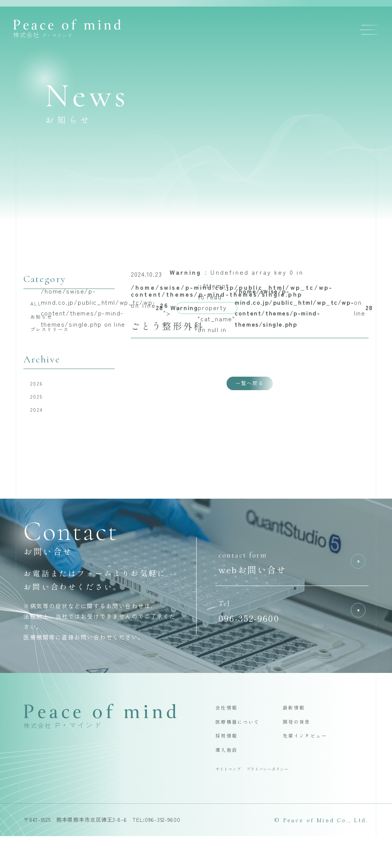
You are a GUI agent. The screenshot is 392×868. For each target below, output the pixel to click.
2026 (41, 394)
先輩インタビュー (312, 761)
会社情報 (230, 727)
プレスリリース (58, 337)
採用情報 (230, 761)
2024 (41, 426)
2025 (41, 410)
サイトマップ (233, 800)
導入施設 (230, 778)
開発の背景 (301, 744)
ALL (40, 305)
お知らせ (48, 321)
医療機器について (245, 744)
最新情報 (298, 727)
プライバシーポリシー (286, 800)
